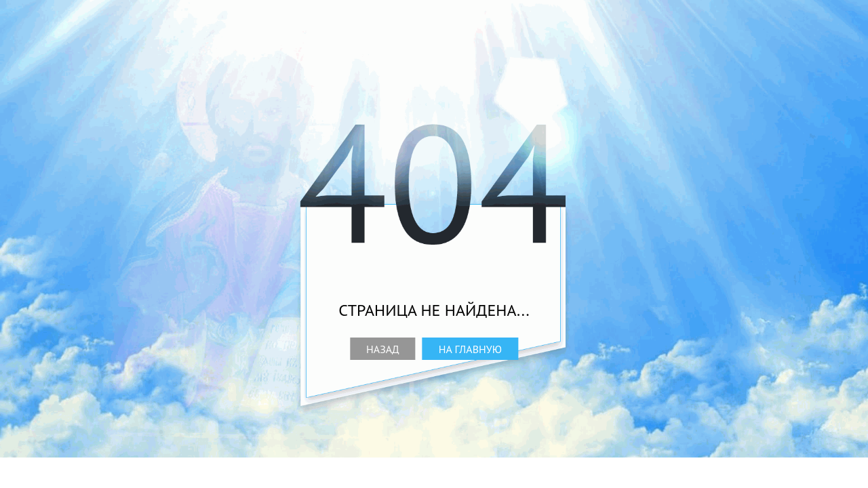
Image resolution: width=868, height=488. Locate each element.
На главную (470, 349)
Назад (383, 349)
